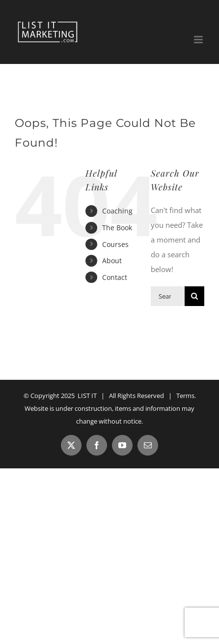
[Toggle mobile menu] (199, 40)
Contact (115, 277)
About (112, 261)
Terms (185, 396)
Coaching (117, 211)
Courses (115, 244)
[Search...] (168, 296)
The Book (117, 228)
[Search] (194, 296)
